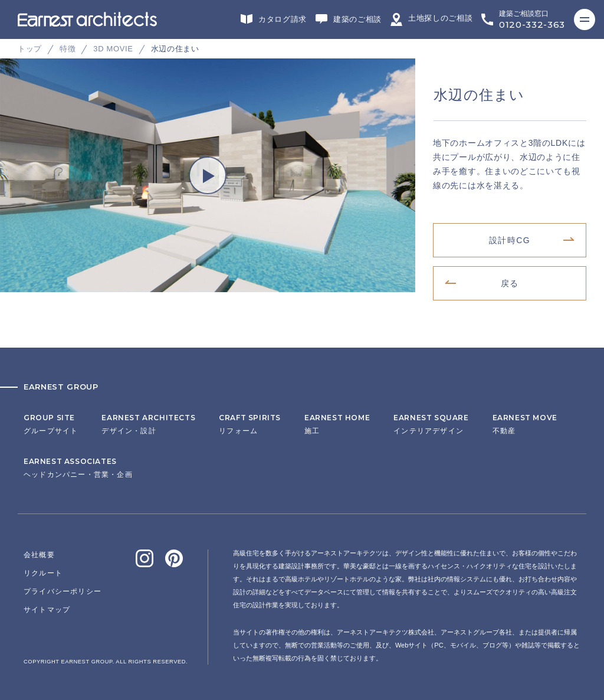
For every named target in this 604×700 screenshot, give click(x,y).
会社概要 (39, 555)
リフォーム (250, 424)
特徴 (68, 49)
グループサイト (51, 424)
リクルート (43, 573)
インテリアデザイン (431, 424)
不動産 (525, 424)
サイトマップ (47, 610)
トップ (30, 49)
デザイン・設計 (148, 424)
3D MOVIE (113, 49)
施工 (337, 424)
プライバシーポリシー (63, 591)
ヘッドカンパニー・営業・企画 (78, 468)
